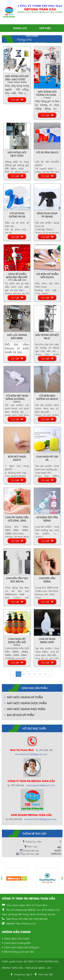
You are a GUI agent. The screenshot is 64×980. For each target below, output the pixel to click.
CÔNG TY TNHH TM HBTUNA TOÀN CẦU (28, 898)
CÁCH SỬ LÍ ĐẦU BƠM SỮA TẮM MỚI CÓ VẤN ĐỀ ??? (17, 277)
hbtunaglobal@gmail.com (41, 785)
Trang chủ (20, 28)
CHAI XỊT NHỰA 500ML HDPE (47, 640)
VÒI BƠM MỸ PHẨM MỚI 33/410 (47, 275)
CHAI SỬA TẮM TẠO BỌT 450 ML (17, 580)
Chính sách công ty (32, 43)
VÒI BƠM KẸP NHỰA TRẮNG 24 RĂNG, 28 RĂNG (17, 399)
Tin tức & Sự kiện (22, 51)
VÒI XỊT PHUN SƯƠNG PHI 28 (17, 215)
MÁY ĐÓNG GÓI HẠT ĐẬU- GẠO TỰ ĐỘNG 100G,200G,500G (17, 79)
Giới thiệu (45, 28)
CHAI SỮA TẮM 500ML (47, 580)
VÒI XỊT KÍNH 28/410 (47, 152)
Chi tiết (15, 100)
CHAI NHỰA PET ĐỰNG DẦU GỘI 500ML (17, 642)
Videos (48, 51)
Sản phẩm (32, 36)
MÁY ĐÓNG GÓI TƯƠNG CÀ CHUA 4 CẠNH (47, 95)
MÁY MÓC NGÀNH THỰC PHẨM (26, 709)
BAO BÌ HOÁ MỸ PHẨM (21, 715)
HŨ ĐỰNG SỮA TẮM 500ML (47, 519)
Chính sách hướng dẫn (17, 943)
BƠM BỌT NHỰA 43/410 (17, 458)
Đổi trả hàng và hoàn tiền (19, 952)
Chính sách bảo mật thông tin (22, 947)
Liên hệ (32, 58)
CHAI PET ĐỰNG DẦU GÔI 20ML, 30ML (17, 519)
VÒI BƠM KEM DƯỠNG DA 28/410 (47, 397)
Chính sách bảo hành (17, 938)
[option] (17, 878)
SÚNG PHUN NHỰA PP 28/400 (47, 215)
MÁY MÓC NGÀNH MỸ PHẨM (25, 697)
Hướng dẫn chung (16, 932)
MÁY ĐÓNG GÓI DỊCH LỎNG (17, 154)
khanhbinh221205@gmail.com (31, 754)
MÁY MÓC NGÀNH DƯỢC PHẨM (27, 703)
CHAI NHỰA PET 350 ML (47, 458)
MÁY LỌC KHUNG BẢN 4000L (17, 336)
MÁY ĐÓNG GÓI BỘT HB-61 (47, 336)
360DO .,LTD (44, 968)
